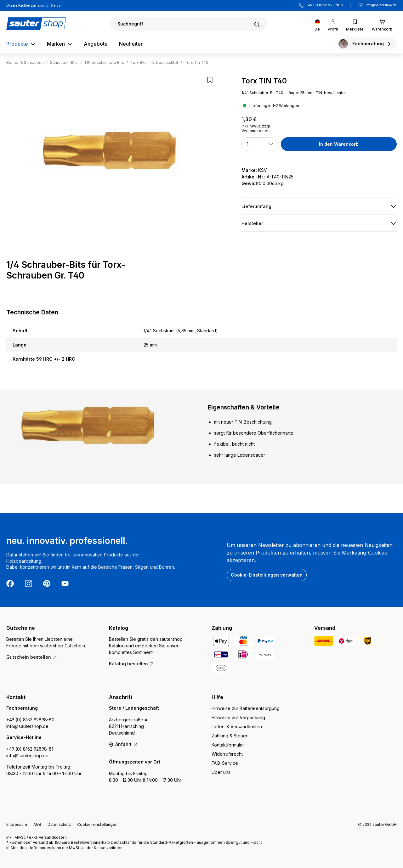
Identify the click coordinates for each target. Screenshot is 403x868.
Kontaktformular (228, 745)
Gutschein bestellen (32, 657)
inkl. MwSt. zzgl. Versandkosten (256, 128)
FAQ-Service (225, 763)
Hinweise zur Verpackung (238, 717)
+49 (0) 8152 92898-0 (324, 5)
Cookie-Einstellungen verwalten (267, 575)
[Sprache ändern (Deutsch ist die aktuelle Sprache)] (317, 24)
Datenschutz (59, 824)
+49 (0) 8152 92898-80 (30, 720)
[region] (109, 151)
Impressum (17, 824)
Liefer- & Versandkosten (237, 727)
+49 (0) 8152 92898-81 (30, 749)
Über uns (221, 772)
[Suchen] (189, 24)
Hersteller (252, 223)
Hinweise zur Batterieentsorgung (246, 708)
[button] (260, 144)
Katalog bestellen (132, 664)
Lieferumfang (256, 206)
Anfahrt (123, 744)
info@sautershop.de (381, 5)
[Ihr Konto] (333, 24)
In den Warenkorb (339, 144)
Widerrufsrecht (227, 754)
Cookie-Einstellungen (97, 824)
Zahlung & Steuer (230, 736)
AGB (37, 824)
